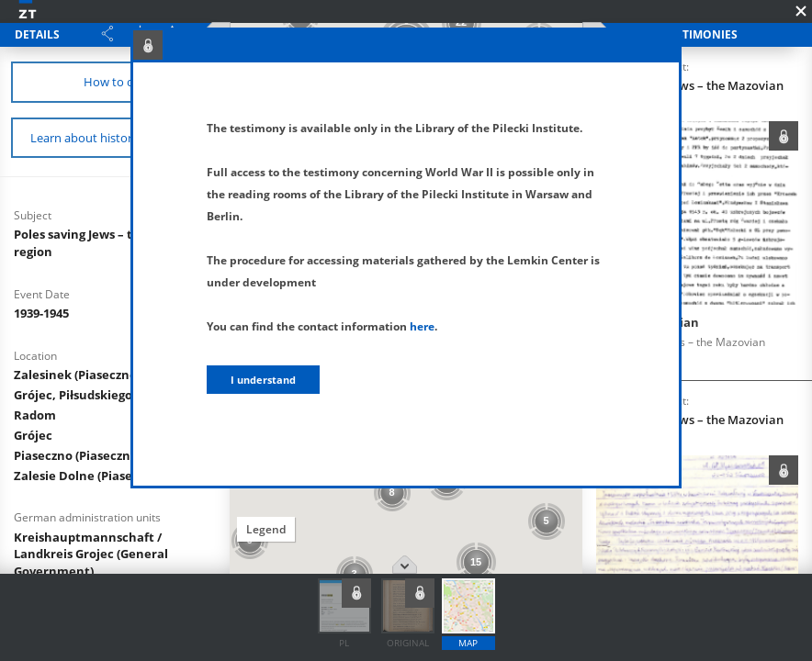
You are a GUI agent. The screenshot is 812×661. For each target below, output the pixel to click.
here (422, 326)
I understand (263, 380)
